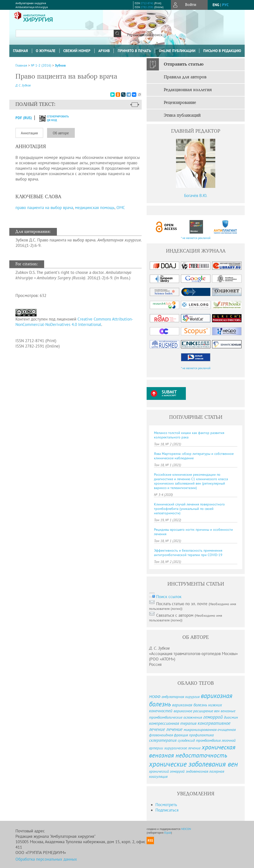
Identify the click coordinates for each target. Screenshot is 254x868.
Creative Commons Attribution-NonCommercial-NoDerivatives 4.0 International (74, 322)
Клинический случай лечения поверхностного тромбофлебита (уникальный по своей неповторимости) (189, 509)
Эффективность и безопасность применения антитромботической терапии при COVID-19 (188, 553)
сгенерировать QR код (51, 118)
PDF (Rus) (24, 118)
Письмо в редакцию (222, 51)
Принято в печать (134, 51)
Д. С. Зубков (23, 85)
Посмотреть (166, 805)
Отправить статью (184, 64)
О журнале (46, 51)
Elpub (168, 833)
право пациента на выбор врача (44, 208)
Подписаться (167, 810)
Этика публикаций (182, 115)
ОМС (121, 208)
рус (225, 5)
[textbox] (65, 33)
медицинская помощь (95, 208)
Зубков (60, 65)
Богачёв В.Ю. (196, 196)
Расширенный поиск (145, 35)
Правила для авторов (185, 77)
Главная (20, 51)
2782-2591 (147, 7)
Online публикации (177, 51)
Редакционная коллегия (188, 90)
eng (216, 5)
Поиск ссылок (169, 597)
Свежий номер (77, 51)
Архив (104, 51)
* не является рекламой (196, 238)
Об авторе (61, 133)
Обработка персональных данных (46, 859)
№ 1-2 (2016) (41, 65)
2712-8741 (147, 3)
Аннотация (29, 133)
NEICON (186, 829)
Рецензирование (180, 103)
